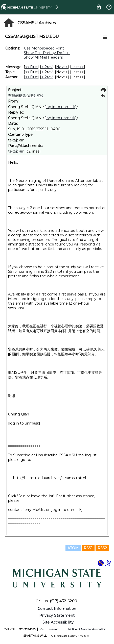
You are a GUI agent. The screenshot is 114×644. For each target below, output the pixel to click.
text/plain (16, 151)
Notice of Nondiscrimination (87, 629)
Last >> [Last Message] (78, 67)
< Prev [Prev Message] (47, 67)
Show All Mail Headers (43, 57)
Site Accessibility (58, 622)
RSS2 (102, 548)
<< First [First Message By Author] (31, 77)
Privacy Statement (57, 615)
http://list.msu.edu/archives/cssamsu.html (50, 478)
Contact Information (57, 609)
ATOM (73, 548)
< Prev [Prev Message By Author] (47, 77)
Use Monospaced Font (44, 48)
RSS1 (88, 548)
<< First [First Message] (31, 67)
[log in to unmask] (61, 107)
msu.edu (54, 629)
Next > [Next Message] (62, 67)
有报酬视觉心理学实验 (26, 95)
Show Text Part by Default (47, 53)
